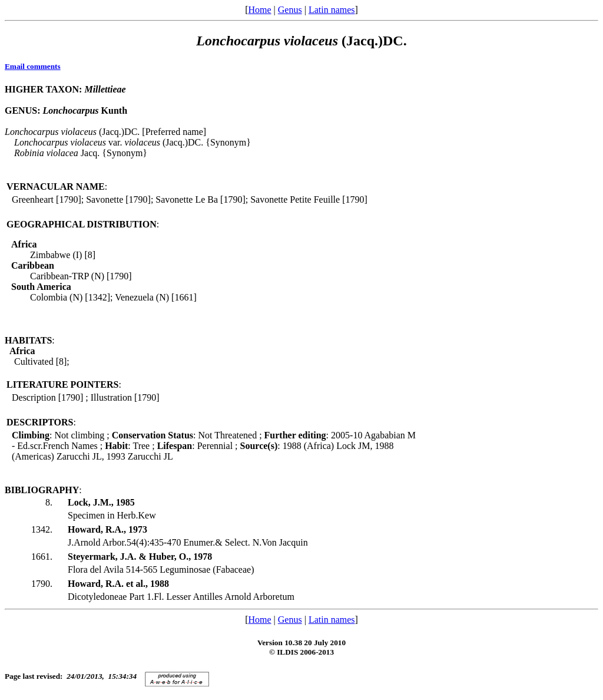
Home (259, 10)
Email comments (33, 66)
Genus (290, 10)
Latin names (332, 10)
